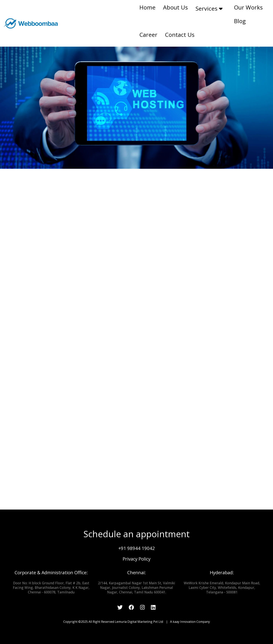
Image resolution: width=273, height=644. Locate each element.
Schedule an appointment (136, 534)
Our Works (248, 7)
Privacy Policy (137, 559)
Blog (240, 21)
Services (209, 8)
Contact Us (180, 35)
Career (148, 35)
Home (147, 7)
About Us (175, 7)
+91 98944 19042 (137, 548)
